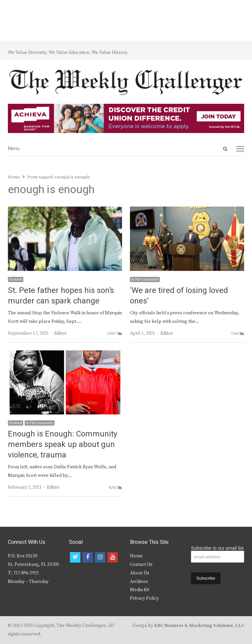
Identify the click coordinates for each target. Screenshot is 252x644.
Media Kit (140, 590)
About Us (140, 573)
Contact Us (141, 565)
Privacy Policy (144, 598)
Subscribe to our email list (217, 548)
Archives (139, 582)
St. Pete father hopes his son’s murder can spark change (61, 296)
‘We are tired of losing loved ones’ (179, 296)
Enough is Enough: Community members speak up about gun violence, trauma (63, 444)
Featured (16, 279)
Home (136, 556)
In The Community (145, 279)
